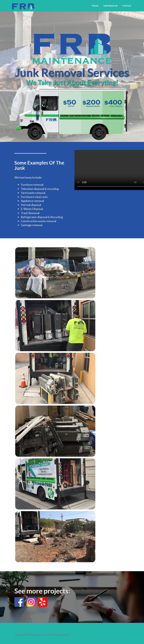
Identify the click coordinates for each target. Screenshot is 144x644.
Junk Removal (110, 6)
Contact (127, 6)
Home (95, 6)
